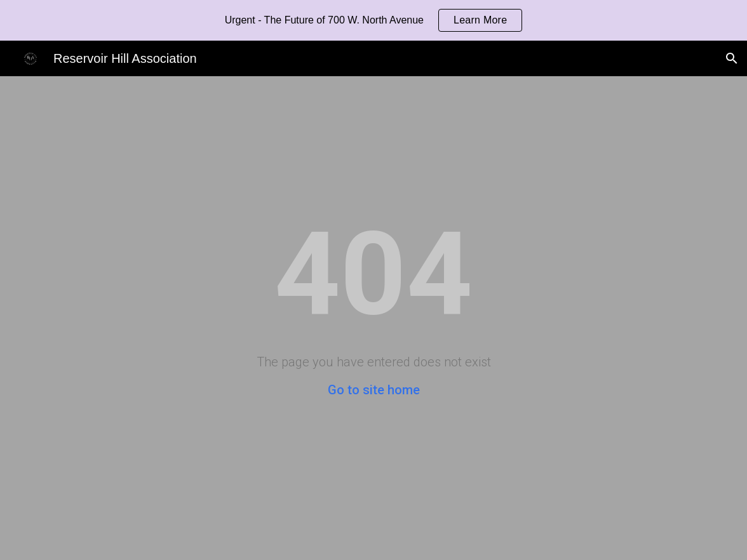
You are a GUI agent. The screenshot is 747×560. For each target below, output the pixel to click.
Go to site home (374, 390)
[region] (373, 20)
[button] (732, 58)
